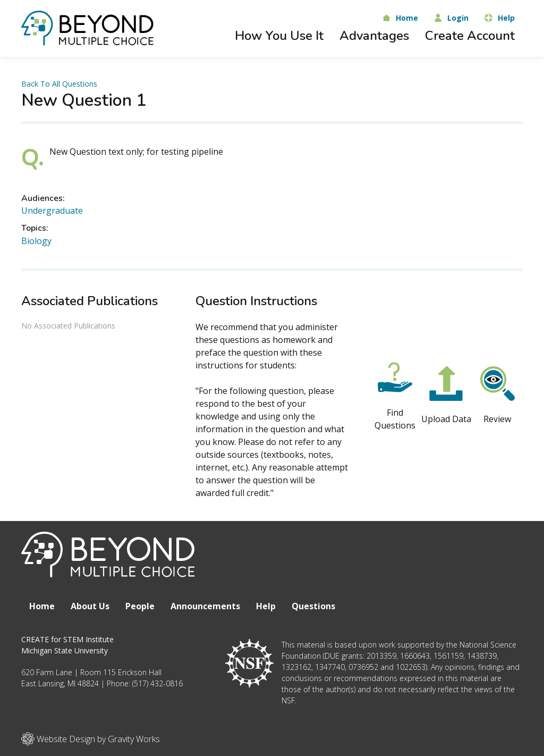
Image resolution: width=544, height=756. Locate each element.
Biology (36, 241)
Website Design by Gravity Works (91, 739)
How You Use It (279, 36)
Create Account (470, 36)
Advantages (374, 36)
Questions (313, 606)
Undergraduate (52, 211)
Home (42, 606)
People (140, 606)
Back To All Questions (59, 84)
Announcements (205, 606)
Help (266, 606)
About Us (90, 606)
